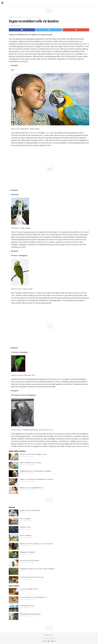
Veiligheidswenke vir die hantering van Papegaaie (35, 471)
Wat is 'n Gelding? (26, 535)
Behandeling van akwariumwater (30, 614)
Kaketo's (14, 232)
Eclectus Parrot (53, 379)
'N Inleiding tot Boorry (27, 606)
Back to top (49, 635)
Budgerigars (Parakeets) (27, 552)
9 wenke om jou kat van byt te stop (32, 577)
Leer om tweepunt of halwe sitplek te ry (33, 597)
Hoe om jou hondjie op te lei (29, 589)
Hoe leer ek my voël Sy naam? (30, 560)
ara (48, 133)
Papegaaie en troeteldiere (16, 17)
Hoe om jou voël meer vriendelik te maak (33, 454)
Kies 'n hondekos (25, 519)
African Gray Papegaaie (57, 434)
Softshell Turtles (25, 527)
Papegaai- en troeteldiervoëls (32, 17)
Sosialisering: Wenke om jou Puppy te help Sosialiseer (37, 569)
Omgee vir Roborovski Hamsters (30, 510)
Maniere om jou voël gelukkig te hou (31, 488)
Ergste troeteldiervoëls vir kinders (31, 463)
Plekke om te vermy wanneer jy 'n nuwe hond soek (36, 544)
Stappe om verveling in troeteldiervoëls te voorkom (37, 479)
